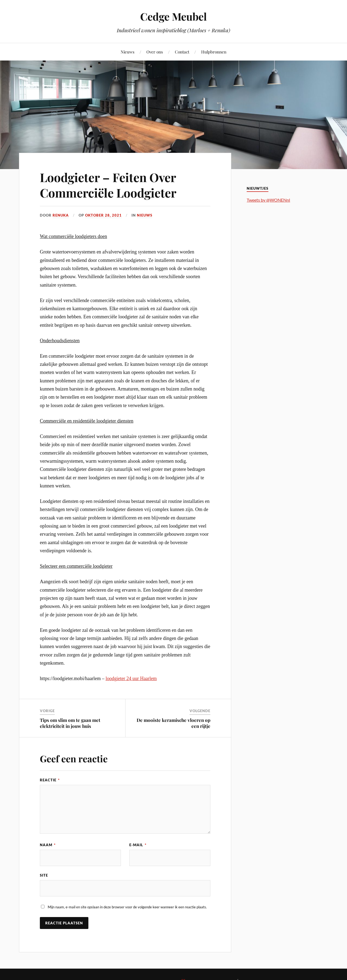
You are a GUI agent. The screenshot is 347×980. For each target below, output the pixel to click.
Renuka (61, 215)
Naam (48, 845)
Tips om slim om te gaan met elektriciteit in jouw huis (70, 723)
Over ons (155, 52)
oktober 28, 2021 (103, 215)
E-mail (138, 845)
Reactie (50, 780)
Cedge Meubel (173, 16)
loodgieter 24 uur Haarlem (131, 678)
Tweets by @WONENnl (268, 200)
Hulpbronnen (214, 52)
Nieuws (128, 52)
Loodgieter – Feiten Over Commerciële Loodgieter (108, 185)
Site (44, 875)
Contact (182, 52)
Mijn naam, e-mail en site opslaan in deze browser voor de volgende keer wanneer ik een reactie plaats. (127, 907)
